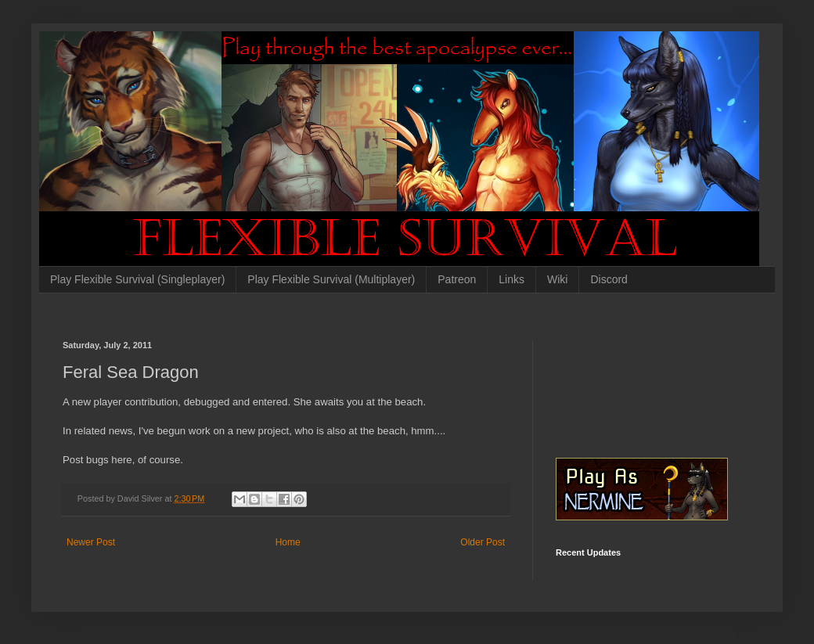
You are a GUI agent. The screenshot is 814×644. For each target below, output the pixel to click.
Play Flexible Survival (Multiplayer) (331, 279)
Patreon (457, 279)
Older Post (483, 542)
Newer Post (91, 542)
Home (288, 542)
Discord (609, 279)
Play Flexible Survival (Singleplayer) (137, 279)
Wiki (557, 279)
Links (511, 279)
